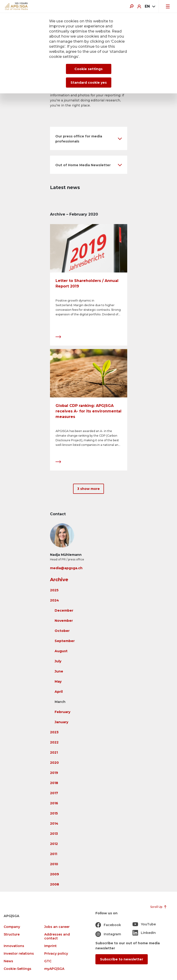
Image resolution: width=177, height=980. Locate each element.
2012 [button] (54, 844)
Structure (12, 934)
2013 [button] (54, 834)
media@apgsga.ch (66, 568)
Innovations (14, 946)
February (62, 712)
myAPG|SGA (54, 969)
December (64, 610)
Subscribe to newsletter (122, 959)
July (58, 661)
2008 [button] (55, 884)
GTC (48, 961)
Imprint (50, 946)
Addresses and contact (57, 936)
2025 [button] (54, 590)
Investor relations (19, 954)
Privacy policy (56, 954)
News (8, 961)
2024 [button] (55, 600)
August (61, 651)
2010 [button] (54, 864)
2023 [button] (54, 732)
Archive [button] (59, 580)
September (65, 641)
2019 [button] (54, 773)
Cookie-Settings (18, 969)
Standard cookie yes (89, 83)
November (64, 621)
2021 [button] (54, 752)
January (61, 722)
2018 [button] (54, 783)
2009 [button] (55, 874)
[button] (89, 138)
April (59, 692)
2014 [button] (54, 823)
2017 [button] (54, 793)
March (60, 702)
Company (12, 927)
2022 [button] (54, 742)
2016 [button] (54, 803)
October (62, 631)
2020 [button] (54, 763)
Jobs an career (57, 927)
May (58, 681)
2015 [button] (54, 813)
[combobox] (150, 6)
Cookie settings (88, 69)
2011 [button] (54, 854)
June (59, 671)
